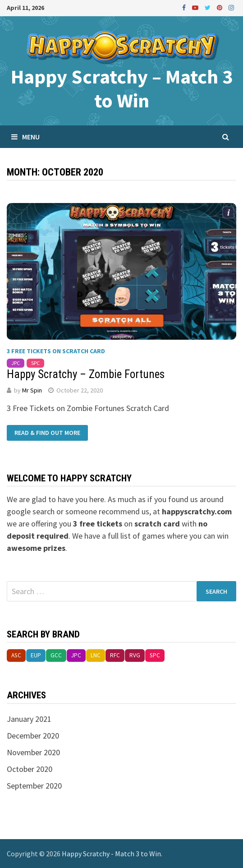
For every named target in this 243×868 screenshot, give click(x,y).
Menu (25, 137)
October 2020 (30, 769)
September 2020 (34, 786)
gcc (56, 655)
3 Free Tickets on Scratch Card (56, 351)
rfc (115, 655)
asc (16, 655)
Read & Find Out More (47, 433)
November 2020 (33, 752)
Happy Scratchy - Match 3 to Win (111, 854)
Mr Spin (32, 390)
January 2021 (29, 719)
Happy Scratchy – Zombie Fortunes (86, 374)
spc (35, 363)
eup (36, 655)
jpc (16, 363)
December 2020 (33, 736)
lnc (96, 655)
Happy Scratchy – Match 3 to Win (122, 88)
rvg (135, 655)
